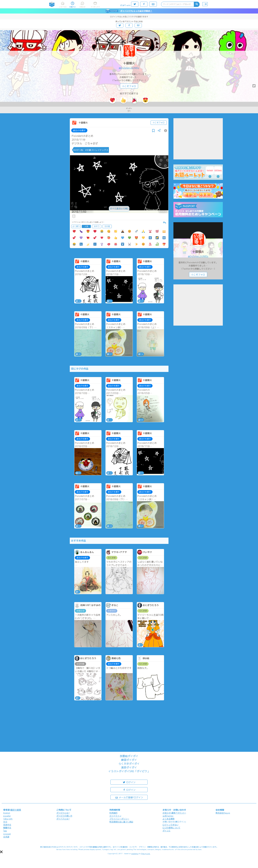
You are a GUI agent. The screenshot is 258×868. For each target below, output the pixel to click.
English (7, 813)
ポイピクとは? (63, 813)
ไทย (5, 831)
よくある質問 (168, 819)
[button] (1, 852)
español (7, 816)
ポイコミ (167, 831)
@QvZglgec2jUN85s (129, 68)
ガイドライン (115, 816)
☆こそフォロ (129, 86)
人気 (86, 226)
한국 (5, 822)
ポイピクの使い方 (64, 816)
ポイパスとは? (63, 819)
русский (7, 834)
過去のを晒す (79, 130)
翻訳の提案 (16, 810)
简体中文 (7, 825)
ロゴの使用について (171, 828)
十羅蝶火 (129, 63)
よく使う (76, 226)
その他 (107, 226)
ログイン (129, 782)
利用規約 (113, 813)
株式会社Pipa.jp (223, 813)
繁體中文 (7, 828)
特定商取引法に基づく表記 (121, 822)
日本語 (6, 837)
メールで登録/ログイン (129, 797)
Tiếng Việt (8, 819)
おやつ (97, 226)
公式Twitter (168, 816)
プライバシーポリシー (119, 819)
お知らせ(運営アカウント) (174, 813)
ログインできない (170, 825)
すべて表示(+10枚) (119, 209)
